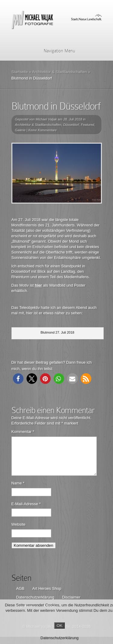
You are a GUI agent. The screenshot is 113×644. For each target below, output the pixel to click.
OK (60, 625)
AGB (20, 596)
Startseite (20, 72)
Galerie (20, 130)
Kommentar (23, 432)
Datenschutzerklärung (59, 638)
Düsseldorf (71, 125)
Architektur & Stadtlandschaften (59, 72)
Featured (87, 125)
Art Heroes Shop (47, 596)
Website (19, 532)
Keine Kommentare (42, 130)
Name (18, 490)
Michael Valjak (46, 119)
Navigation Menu (56, 51)
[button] (18, 379)
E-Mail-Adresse (26, 511)
